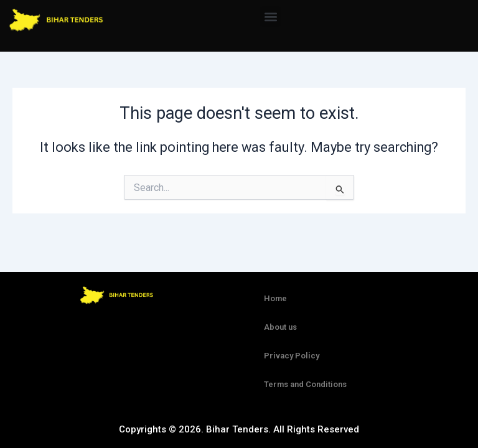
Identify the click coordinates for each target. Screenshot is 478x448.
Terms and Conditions (305, 384)
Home (275, 298)
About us (280, 327)
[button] (270, 16)
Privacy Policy (292, 356)
